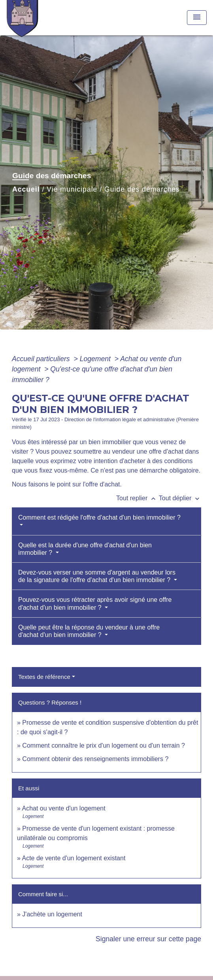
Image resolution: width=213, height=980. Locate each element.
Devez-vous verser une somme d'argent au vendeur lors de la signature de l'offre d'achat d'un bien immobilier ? (97, 576)
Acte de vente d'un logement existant (74, 858)
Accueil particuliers (42, 359)
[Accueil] (36, 18)
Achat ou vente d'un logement (63, 808)
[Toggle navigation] (197, 18)
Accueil (26, 189)
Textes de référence (44, 677)
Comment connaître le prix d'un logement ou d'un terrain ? (104, 745)
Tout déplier (180, 498)
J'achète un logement (52, 914)
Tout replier (138, 498)
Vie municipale (72, 189)
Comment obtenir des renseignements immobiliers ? (95, 759)
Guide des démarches (142, 189)
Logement (96, 359)
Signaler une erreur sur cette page (148, 939)
